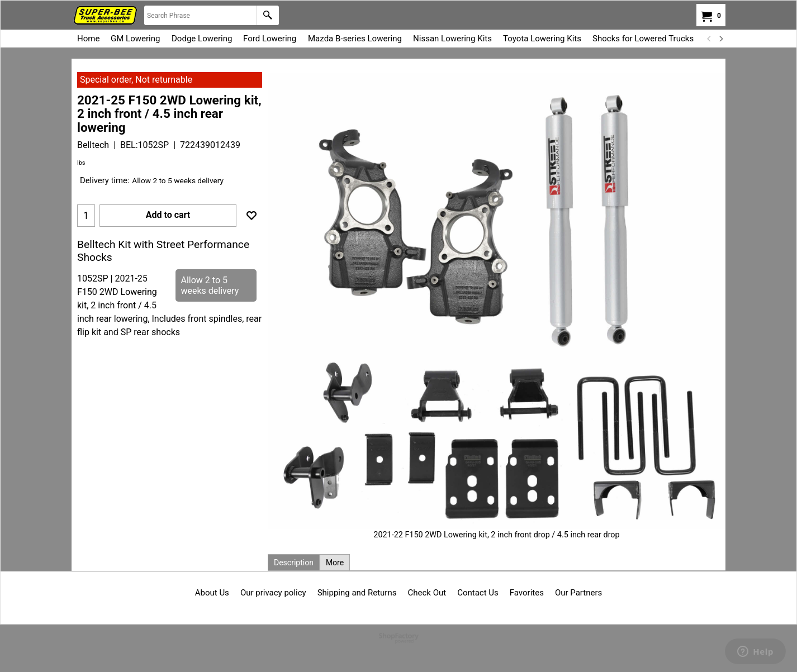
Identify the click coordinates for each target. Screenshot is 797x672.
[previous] (709, 39)
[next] (720, 39)
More (335, 563)
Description (294, 563)
